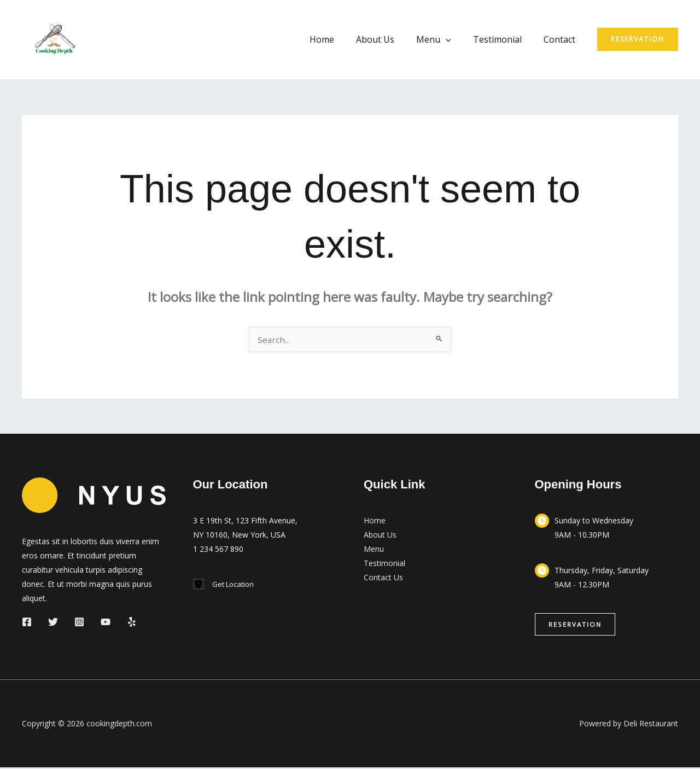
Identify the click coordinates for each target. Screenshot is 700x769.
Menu (445, 39)
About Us (390, 39)
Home (342, 39)
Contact (562, 39)
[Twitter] (53, 623)
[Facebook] (27, 623)
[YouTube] (106, 623)
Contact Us (383, 578)
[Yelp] (132, 623)
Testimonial (504, 39)
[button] (638, 39)
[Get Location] (226, 586)
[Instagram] (79, 623)
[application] (457, 39)
